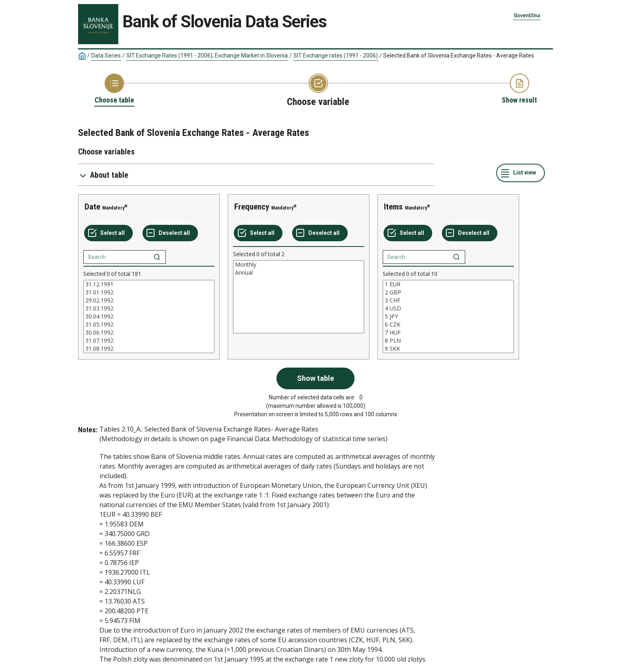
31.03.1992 (149, 308)
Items (393, 207)
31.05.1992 (149, 325)
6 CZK (448, 325)
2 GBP (448, 292)
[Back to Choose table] (114, 89)
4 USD (448, 308)
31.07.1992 (149, 341)
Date (92, 207)
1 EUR (448, 284)
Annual (299, 273)
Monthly (299, 265)
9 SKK (448, 349)
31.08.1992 (149, 349)
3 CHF (448, 300)
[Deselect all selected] (170, 233)
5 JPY (448, 316)
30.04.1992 (149, 316)
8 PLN (448, 341)
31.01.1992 (149, 292)
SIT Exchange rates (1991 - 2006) (336, 55)
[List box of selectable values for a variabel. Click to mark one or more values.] (149, 316)
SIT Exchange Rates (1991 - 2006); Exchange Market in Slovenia (207, 55)
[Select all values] (108, 233)
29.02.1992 (149, 300)
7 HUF (448, 333)
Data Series (106, 55)
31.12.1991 (149, 284)
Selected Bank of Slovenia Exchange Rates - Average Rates (459, 55)
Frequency (252, 207)
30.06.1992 (149, 333)
